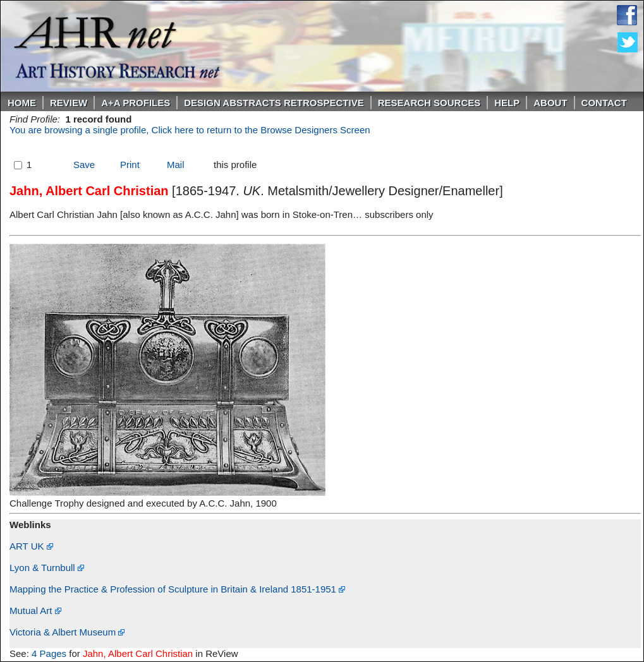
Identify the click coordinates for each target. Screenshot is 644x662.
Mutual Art (35, 611)
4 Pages (49, 653)
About (550, 103)
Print (130, 165)
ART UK (31, 546)
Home (22, 103)
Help (507, 103)
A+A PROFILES (136, 103)
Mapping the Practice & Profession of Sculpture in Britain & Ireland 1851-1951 (177, 589)
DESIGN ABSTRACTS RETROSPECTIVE (274, 103)
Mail (176, 165)
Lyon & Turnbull (47, 568)
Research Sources (429, 103)
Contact (604, 103)
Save (84, 165)
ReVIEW (69, 103)
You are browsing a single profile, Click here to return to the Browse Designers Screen (190, 130)
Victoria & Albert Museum (67, 632)
